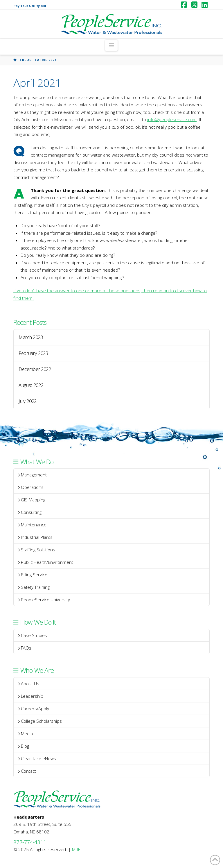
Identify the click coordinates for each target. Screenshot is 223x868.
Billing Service (33, 575)
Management (32, 475)
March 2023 (31, 337)
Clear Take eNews (37, 758)
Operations (31, 487)
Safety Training (34, 587)
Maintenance (32, 525)
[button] (111, 45)
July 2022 (28, 401)
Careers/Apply (33, 709)
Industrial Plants (35, 537)
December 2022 (35, 369)
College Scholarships (40, 721)
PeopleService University (44, 600)
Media (25, 734)
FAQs (25, 648)
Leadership (30, 696)
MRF (76, 849)
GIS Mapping (32, 500)
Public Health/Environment (45, 562)
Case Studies (32, 635)
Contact (27, 771)
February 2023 (33, 353)
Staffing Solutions (36, 550)
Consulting (30, 512)
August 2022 (31, 385)
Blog (23, 746)
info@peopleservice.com (172, 119)
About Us (28, 684)
